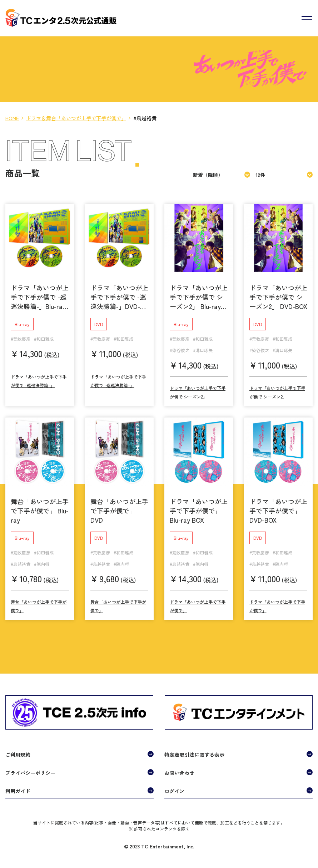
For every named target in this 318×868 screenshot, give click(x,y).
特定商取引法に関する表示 (194, 752)
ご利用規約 (18, 752)
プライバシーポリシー (30, 770)
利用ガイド (18, 788)
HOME (12, 118)
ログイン (174, 788)
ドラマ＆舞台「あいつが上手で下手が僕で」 (76, 118)
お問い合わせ (179, 770)
